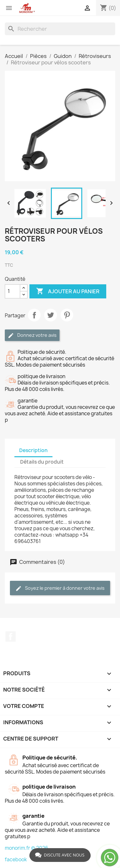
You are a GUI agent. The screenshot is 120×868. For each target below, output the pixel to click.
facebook (16, 860)
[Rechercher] (60, 29)
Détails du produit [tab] (42, 462)
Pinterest (67, 315)
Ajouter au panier (68, 291)
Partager (34, 315)
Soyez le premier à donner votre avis (60, 588)
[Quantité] (12, 291)
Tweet (51, 315)
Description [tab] (33, 450)
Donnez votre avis (32, 335)
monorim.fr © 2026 (27, 848)
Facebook (11, 637)
